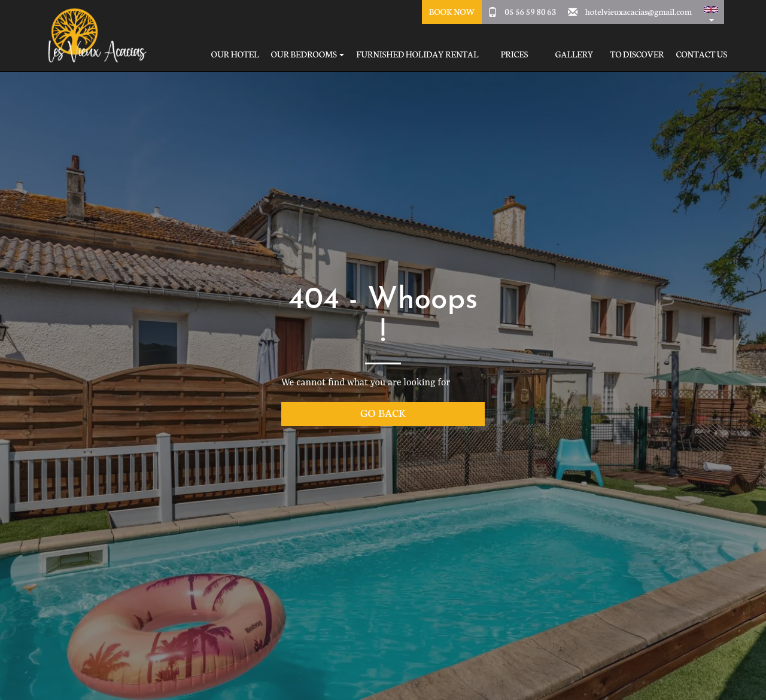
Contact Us (702, 54)
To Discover (637, 54)
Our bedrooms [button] (307, 54)
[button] (711, 12)
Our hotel (235, 54)
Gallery (574, 54)
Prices (514, 54)
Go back (383, 413)
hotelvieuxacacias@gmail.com (639, 11)
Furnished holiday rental (417, 54)
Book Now (452, 11)
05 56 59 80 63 (530, 11)
